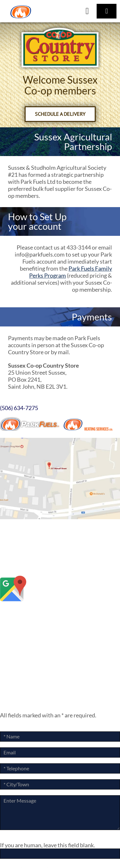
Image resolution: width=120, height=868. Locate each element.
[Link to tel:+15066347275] (87, 11)
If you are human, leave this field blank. (48, 845)
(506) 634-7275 (19, 408)
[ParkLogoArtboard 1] (21, 8)
